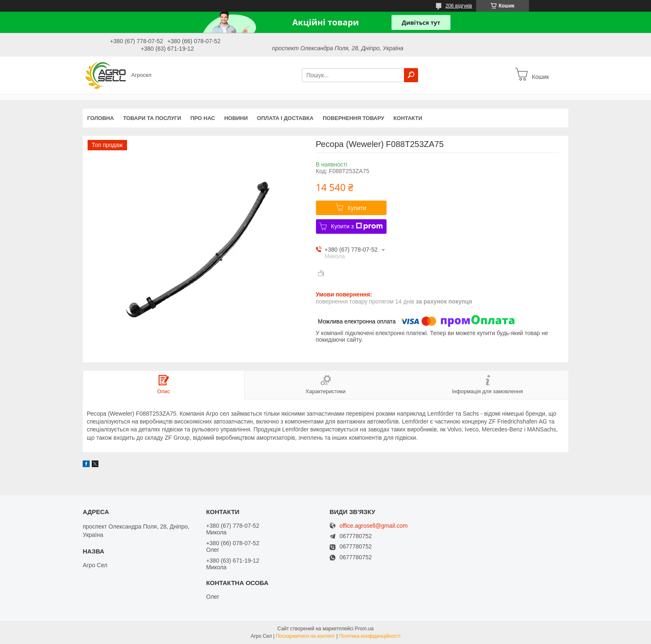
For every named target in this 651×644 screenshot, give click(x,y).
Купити (357, 208)
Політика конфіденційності (370, 636)
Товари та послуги (152, 118)
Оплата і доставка (285, 118)
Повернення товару (353, 118)
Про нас (202, 118)
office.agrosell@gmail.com (374, 526)
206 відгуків (459, 6)
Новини (236, 118)
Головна (100, 118)
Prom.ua (364, 629)
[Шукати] (411, 75)
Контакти (408, 118)
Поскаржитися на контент (305, 636)
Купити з (357, 226)
